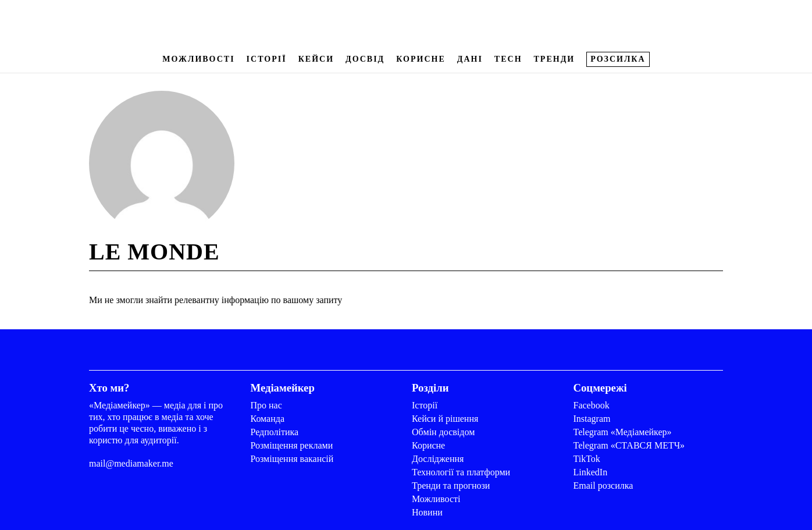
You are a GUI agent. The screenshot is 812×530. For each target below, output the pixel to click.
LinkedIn (591, 472)
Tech (508, 59)
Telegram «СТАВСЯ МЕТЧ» (629, 445)
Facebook (592, 405)
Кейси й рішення (445, 419)
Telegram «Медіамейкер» (623, 432)
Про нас (266, 405)
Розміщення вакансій (292, 459)
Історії (267, 59)
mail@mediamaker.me (131, 463)
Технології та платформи (461, 472)
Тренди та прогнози (451, 485)
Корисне (421, 59)
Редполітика (275, 432)
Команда (268, 419)
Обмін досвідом (443, 432)
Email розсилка (603, 485)
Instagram (592, 419)
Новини (427, 512)
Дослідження (438, 459)
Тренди (555, 59)
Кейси (316, 59)
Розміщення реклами (292, 445)
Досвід (365, 59)
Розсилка (618, 59)
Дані (470, 59)
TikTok (587, 459)
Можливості (198, 59)
